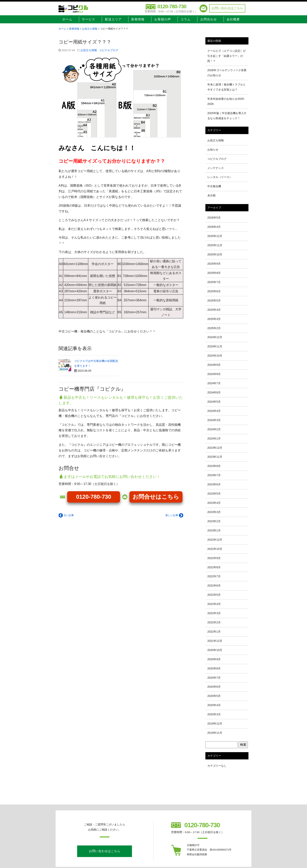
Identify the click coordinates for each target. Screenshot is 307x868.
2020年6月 (214, 687)
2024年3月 (214, 420)
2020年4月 (214, 705)
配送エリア (113, 19)
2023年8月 (214, 466)
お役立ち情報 (89, 50)
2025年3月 (214, 319)
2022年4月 (214, 604)
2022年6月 (214, 586)
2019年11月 (215, 733)
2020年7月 (214, 678)
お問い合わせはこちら (227, 8)
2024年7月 (214, 383)
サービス (88, 19)
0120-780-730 (172, 6)
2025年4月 (214, 310)
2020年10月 (215, 650)
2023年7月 (214, 475)
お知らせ (213, 150)
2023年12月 (215, 448)
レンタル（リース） (220, 177)
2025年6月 (214, 291)
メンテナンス (216, 168)
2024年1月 (214, 439)
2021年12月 (215, 641)
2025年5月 (214, 301)
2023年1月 (214, 530)
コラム (186, 19)
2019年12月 (215, 724)
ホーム (67, 19)
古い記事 (66, 515)
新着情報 (138, 19)
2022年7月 (214, 576)
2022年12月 (215, 540)
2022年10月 (215, 549)
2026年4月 (214, 227)
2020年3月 (214, 714)
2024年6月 (214, 392)
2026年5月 (214, 218)
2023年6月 (214, 484)
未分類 (211, 195)
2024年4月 (214, 411)
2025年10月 (215, 254)
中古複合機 (214, 186)
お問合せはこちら (156, 497)
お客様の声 (163, 19)
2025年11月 (215, 245)
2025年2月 (214, 328)
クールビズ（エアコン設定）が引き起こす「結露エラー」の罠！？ (227, 56)
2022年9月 (214, 558)
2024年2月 (214, 429)
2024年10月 (215, 356)
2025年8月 (214, 273)
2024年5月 (214, 402)
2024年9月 (214, 365)
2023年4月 (214, 503)
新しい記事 (174, 515)
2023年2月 (214, 521)
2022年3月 (214, 613)
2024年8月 (214, 374)
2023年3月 (214, 512)
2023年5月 (214, 494)
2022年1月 (214, 632)
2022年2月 (214, 622)
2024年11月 (215, 346)
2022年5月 (214, 595)
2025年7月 (214, 282)
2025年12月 (215, 236)
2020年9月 (214, 659)
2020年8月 (214, 668)
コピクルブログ (109, 50)
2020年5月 (214, 696)
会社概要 (233, 19)
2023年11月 (215, 457)
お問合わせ (209, 19)
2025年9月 (214, 264)
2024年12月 (215, 337)
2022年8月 (214, 567)
